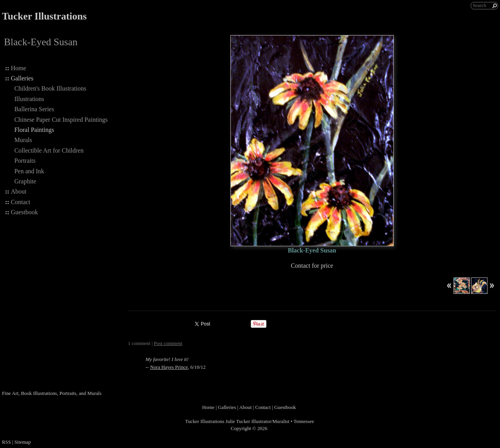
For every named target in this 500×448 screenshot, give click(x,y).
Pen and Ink (29, 171)
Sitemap (23, 442)
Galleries (22, 78)
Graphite (25, 181)
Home (19, 68)
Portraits (25, 161)
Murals (23, 140)
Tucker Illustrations (44, 16)
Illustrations (29, 99)
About (19, 191)
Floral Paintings (34, 130)
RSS (6, 442)
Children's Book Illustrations (50, 88)
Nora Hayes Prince (169, 367)
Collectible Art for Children (49, 150)
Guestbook (24, 212)
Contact (21, 202)
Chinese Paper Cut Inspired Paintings (61, 120)
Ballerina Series (34, 109)
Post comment (168, 343)
